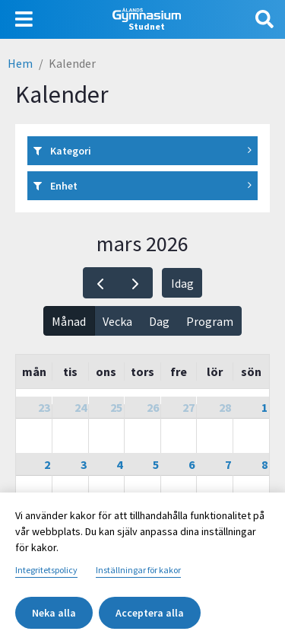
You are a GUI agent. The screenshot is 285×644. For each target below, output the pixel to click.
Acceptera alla (150, 613)
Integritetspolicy (46, 570)
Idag (182, 283)
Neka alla (54, 613)
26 (153, 407)
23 (44, 407)
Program (210, 321)
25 (116, 407)
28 (225, 407)
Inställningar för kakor (138, 570)
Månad (69, 321)
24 (81, 407)
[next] (136, 283)
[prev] (101, 283)
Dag (159, 321)
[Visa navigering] (24, 19)
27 (188, 407)
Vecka (117, 321)
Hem (20, 63)
